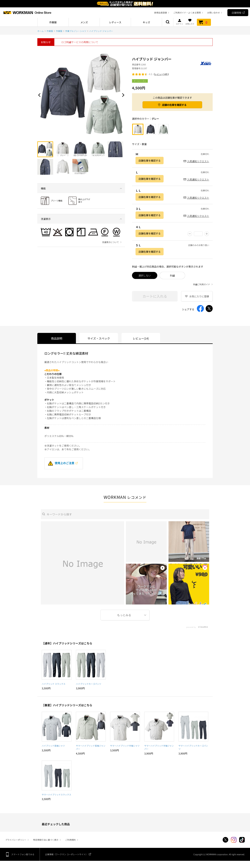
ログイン (180, 22)
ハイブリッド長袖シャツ (53, 746)
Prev (40, 95)
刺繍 (172, 275)
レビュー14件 (161, 74)
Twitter (225, 840)
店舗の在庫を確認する (174, 105)
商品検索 (168, 22)
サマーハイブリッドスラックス (56, 794)
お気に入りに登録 (199, 296)
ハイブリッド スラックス (54, 684)
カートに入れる (155, 296)
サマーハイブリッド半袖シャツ (125, 746)
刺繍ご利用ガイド (202, 284)
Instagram (234, 840)
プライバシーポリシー (16, 840)
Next (122, 95)
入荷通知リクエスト (198, 161)
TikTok (242, 840)
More (125, 615)
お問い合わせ (214, 13)
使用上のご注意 (61, 463)
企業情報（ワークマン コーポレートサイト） (66, 854)
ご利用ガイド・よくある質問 (187, 13)
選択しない (145, 275)
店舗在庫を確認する (150, 160)
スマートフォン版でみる (23, 854)
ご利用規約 (70, 840)
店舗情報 (237, 13)
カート (204, 22)
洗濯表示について (110, 242)
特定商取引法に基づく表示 (46, 840)
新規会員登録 (161, 13)
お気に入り (190, 22)
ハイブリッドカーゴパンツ (89, 684)
